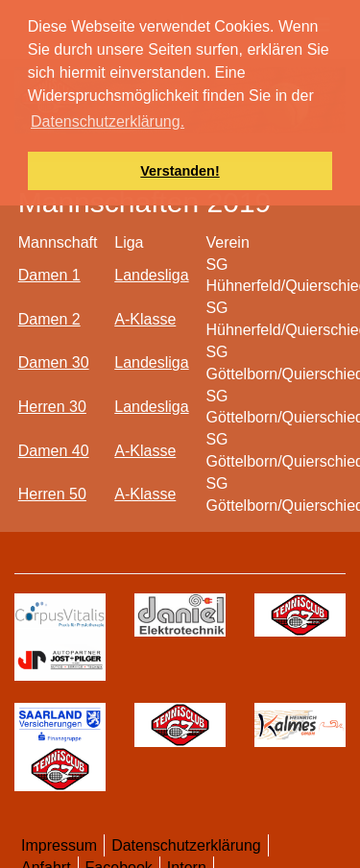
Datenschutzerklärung (186, 845)
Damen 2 (49, 319)
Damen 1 (49, 275)
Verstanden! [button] (180, 171)
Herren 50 (52, 494)
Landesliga (151, 275)
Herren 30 (52, 407)
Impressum (59, 845)
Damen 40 (54, 451)
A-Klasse (145, 319)
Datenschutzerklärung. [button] (108, 121)
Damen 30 (54, 362)
